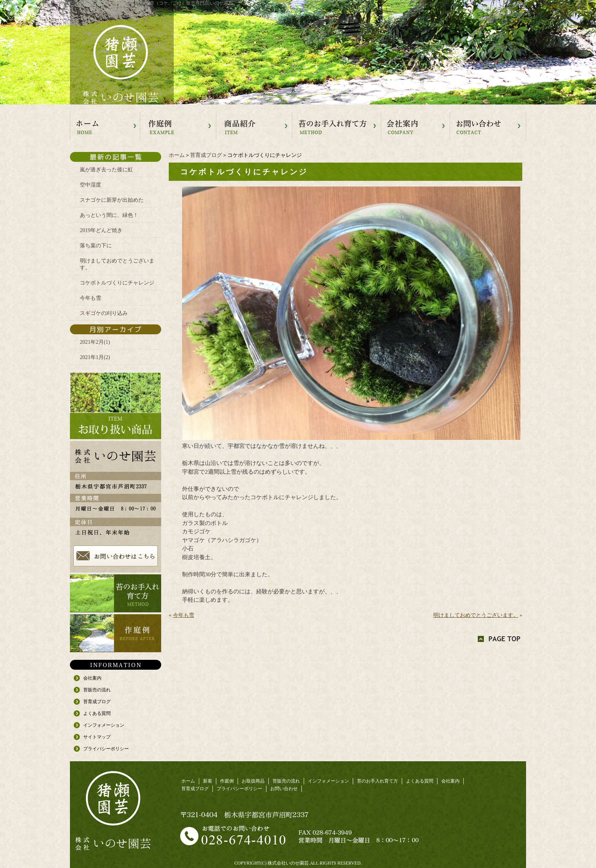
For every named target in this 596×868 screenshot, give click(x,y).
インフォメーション (104, 725)
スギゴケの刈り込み (104, 313)
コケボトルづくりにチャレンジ (117, 283)
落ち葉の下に (96, 246)
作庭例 (227, 781)
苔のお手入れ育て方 (377, 781)
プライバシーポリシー (106, 749)
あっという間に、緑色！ (109, 215)
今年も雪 (184, 615)
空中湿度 (90, 185)
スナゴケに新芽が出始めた (112, 200)
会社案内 (92, 678)
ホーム (177, 155)
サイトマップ (97, 737)
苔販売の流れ (97, 690)
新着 (208, 781)
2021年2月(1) (95, 342)
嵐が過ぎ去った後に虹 (106, 170)
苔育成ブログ (206, 155)
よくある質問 (97, 713)
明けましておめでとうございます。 (476, 615)
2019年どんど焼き (101, 230)
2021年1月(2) (95, 357)
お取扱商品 (253, 781)
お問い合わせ (284, 789)
